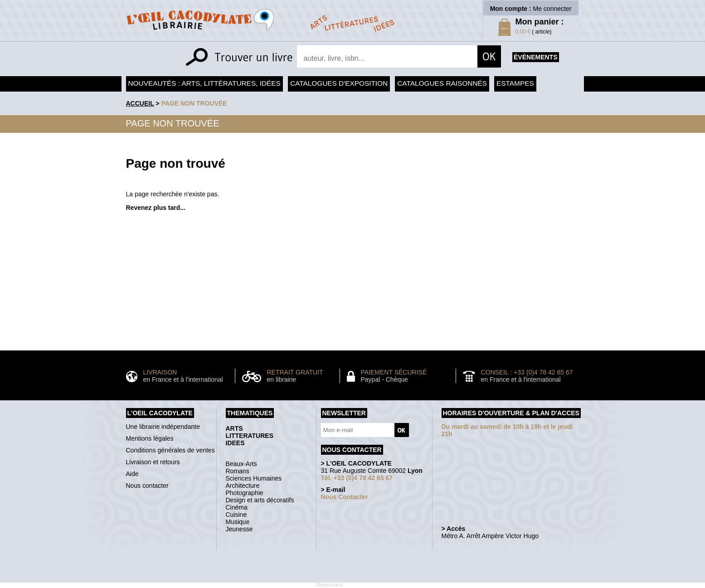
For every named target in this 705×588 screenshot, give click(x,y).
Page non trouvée (194, 103)
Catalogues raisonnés (442, 83)
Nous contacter (147, 486)
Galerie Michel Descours (340, 581)
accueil (140, 103)
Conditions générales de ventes (170, 450)
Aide (132, 474)
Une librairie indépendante (163, 427)
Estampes (515, 83)
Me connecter (552, 9)
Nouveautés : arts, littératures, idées (204, 83)
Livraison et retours (153, 462)
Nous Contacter (345, 497)
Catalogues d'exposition (339, 83)
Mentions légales (150, 438)
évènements (535, 57)
